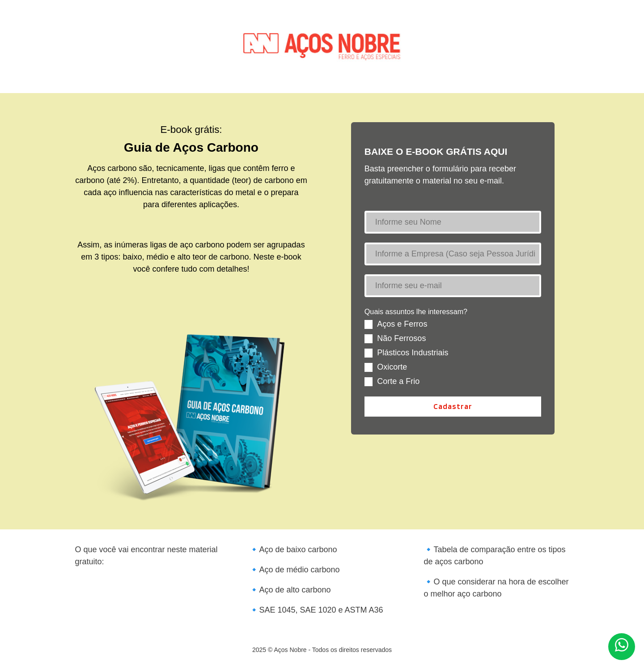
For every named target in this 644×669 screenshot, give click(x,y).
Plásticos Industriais (413, 353)
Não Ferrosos (401, 338)
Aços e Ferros (402, 324)
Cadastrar (453, 406)
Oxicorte (392, 367)
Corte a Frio (398, 381)
